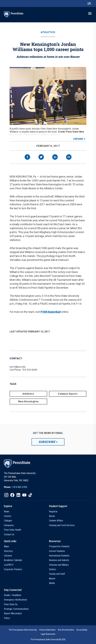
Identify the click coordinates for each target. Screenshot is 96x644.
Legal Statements (48, 634)
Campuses (9, 525)
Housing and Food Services (62, 525)
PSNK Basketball (51, 312)
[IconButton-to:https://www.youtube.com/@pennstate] (24, 495)
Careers (8, 516)
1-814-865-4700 (19, 487)
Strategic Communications (16, 609)
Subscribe (47, 442)
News (7, 512)
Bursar (52, 516)
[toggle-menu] (90, 13)
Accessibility (82, 630)
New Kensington (28, 401)
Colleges (8, 521)
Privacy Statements (48, 630)
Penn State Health (12, 530)
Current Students (57, 551)
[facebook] (27, 157)
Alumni (52, 579)
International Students (59, 556)
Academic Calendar (13, 560)
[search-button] (89, 3)
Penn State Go (11, 604)
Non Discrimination (66, 630)
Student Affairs (56, 521)
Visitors (53, 569)
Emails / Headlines (13, 595)
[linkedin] (55, 157)
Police (7, 618)
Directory (8, 551)
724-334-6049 (30, 370)
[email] (69, 157)
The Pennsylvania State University (23, 630)
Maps (6, 546)
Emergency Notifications (15, 600)
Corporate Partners (13, 569)
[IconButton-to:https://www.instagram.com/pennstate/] (6, 495)
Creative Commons (49, 135)
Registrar (53, 512)
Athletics (48, 32)
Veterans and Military (59, 565)
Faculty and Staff (57, 574)
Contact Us (9, 534)
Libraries (8, 556)
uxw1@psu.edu (18, 367)
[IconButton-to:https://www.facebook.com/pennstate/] (12, 495)
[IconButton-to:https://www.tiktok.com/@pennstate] (30, 495)
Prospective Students (59, 546)
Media (52, 583)
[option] (15, 487)
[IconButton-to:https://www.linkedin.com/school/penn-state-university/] (18, 495)
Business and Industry (59, 560)
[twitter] (41, 157)
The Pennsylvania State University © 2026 (48, 639)
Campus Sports (68, 394)
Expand (78, 139)
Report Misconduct (13, 613)
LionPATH (9, 565)
